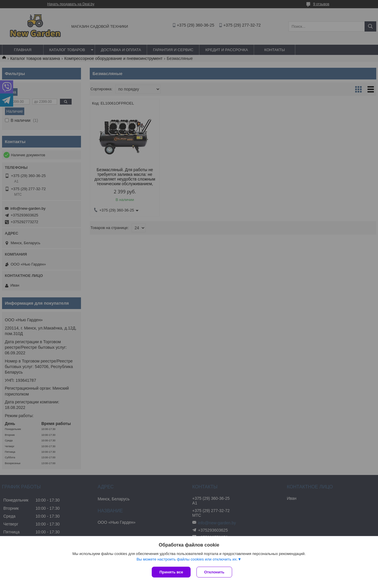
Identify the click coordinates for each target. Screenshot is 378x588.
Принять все (171, 572)
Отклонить (214, 572)
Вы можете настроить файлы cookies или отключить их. (187, 559)
